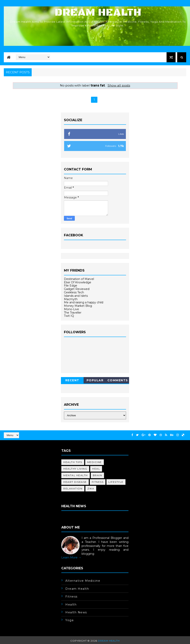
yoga (69, 620)
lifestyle (116, 482)
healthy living (75, 469)
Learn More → (71, 557)
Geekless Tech (74, 292)
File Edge (71, 286)
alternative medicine (83, 581)
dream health (77, 589)
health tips (73, 462)
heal (96, 469)
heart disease (75, 482)
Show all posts (119, 85)
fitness (98, 482)
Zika (91, 489)
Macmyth (71, 299)
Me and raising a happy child (84, 302)
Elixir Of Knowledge (78, 282)
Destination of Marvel (79, 279)
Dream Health (98, 13)
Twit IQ (69, 316)
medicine (94, 462)
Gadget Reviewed (77, 289)
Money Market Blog (78, 306)
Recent (72, 380)
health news (76, 612)
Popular (95, 380)
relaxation (73, 489)
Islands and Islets (76, 296)
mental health (76, 475)
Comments (118, 380)
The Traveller (73, 313)
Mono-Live (71, 309)
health (71, 605)
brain (98, 475)
